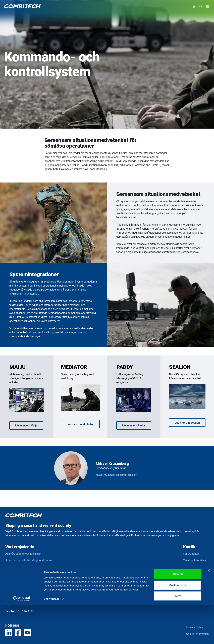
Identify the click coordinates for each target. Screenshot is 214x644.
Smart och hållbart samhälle (21, 574)
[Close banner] (209, 609)
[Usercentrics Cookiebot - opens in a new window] (22, 637)
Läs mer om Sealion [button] (187, 423)
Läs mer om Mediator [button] (80, 424)
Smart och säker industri (19, 567)
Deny (178, 635)
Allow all (178, 613)
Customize (178, 624)
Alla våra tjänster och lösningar (23, 554)
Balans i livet (191, 574)
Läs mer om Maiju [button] (26, 426)
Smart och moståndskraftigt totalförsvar (29, 560)
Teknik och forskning (195, 560)
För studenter (191, 554)
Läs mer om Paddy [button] (134, 426)
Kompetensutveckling (196, 567)
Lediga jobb (190, 580)
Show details (52, 637)
